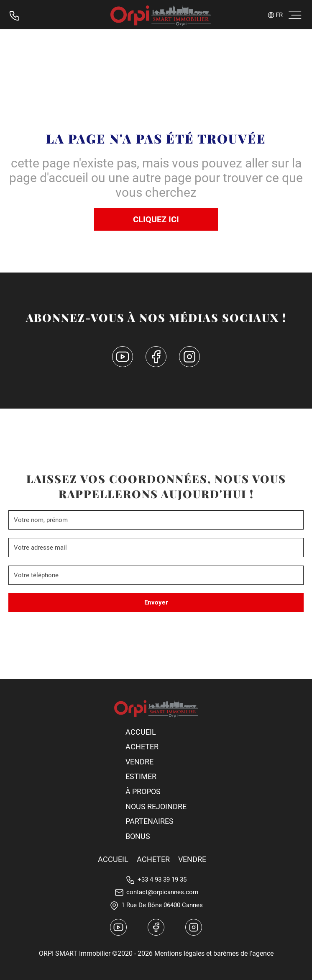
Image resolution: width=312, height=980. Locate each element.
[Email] (156, 548)
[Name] (156, 520)
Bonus (138, 836)
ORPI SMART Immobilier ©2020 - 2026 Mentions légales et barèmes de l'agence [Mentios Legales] (156, 953)
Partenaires (150, 821)
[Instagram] (189, 359)
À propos (143, 791)
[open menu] (293, 15)
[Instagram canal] (194, 929)
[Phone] (156, 575)
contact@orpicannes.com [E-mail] (162, 892)
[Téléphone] (15, 15)
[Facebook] (156, 359)
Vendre (139, 762)
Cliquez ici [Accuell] (156, 219)
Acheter (142, 747)
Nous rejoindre (156, 806)
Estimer (141, 776)
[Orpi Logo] (156, 709)
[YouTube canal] (123, 359)
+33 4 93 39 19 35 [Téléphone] (162, 880)
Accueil (141, 732)
